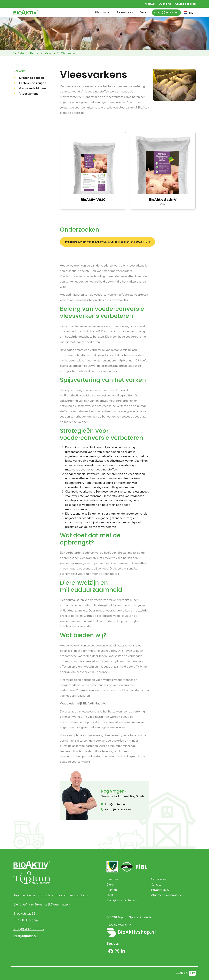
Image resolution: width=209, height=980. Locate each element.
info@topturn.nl (115, 804)
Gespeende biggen (32, 89)
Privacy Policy (160, 890)
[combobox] (188, 13)
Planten (112, 890)
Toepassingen (124, 13)
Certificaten (158, 879)
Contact (144, 13)
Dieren (111, 885)
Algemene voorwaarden (167, 895)
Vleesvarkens (29, 94)
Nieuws (149, 4)
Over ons (164, 4)
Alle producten (102, 13)
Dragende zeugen (32, 78)
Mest (110, 895)
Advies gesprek (185, 4)
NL (188, 13)
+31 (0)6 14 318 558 (118, 810)
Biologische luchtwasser (122, 901)
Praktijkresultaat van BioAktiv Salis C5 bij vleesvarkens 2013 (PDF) (108, 242)
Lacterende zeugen (33, 83)
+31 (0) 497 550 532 (168, 13)
